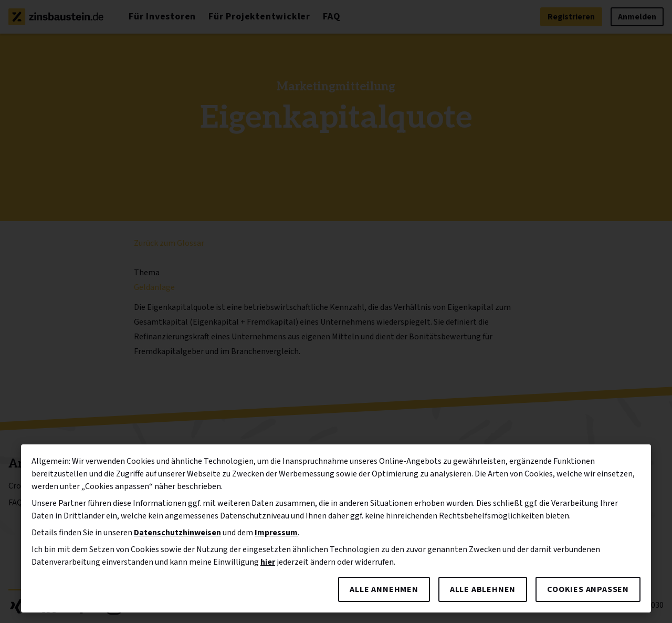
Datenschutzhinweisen (177, 533)
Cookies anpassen (588, 589)
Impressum (276, 533)
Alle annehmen (384, 589)
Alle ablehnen (483, 589)
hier (268, 562)
